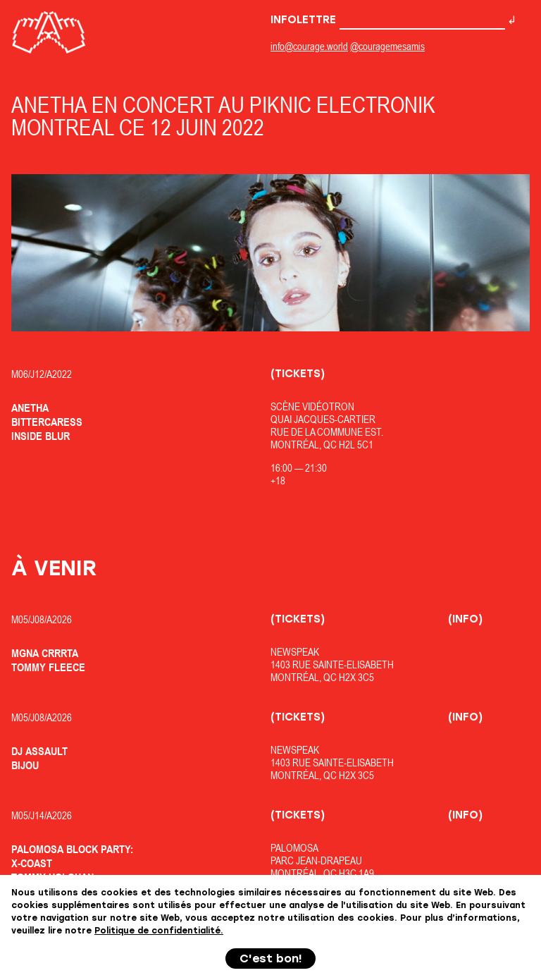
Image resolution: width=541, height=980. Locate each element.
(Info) (465, 619)
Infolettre (388, 20)
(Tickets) (298, 374)
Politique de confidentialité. (159, 931)
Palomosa (294, 848)
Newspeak (295, 652)
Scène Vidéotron (312, 406)
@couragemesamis (387, 46)
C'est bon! (271, 958)
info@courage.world (309, 46)
